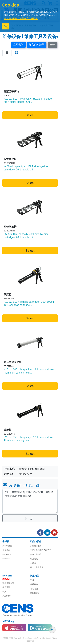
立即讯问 (18, 45)
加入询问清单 (37, 45)
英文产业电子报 (37, 567)
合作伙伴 (6, 550)
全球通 (33, 563)
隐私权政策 (35, 593)
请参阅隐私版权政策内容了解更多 (21, 18)
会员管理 (6, 587)
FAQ (32, 580)
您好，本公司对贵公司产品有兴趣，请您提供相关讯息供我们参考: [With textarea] (30, 501)
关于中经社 (7, 546)
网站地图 (34, 589)
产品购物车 (7, 596)
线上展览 (34, 559)
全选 (52, 45)
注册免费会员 (8, 583)
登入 (4, 592)
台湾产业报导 (36, 554)
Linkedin (6, 559)
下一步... (30, 518)
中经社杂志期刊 (37, 550)
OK (6, 26)
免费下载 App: (9, 621)
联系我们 (34, 584)
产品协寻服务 (36, 546)
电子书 (48, 550)
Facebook (7, 554)
